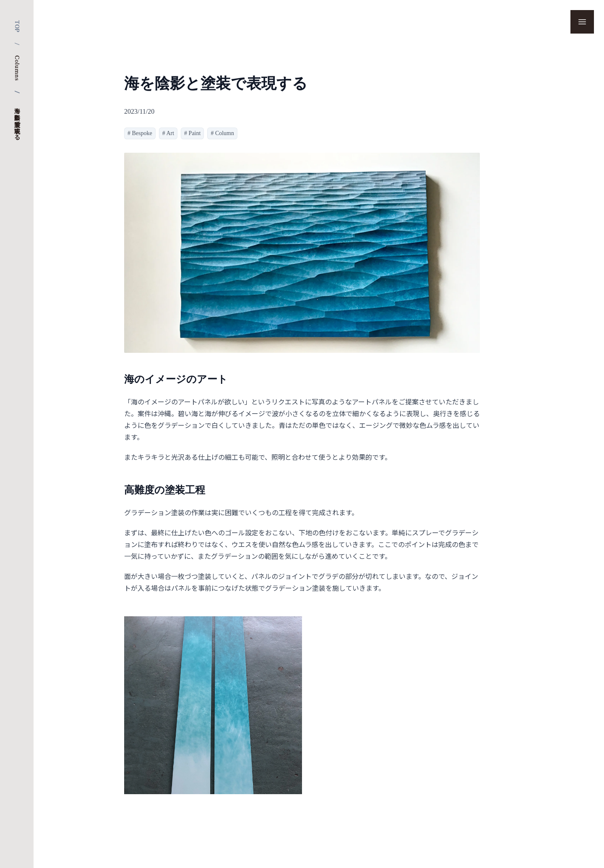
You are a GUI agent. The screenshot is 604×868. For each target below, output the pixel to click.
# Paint (192, 133)
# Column (222, 133)
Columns (17, 68)
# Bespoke (140, 133)
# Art (168, 133)
